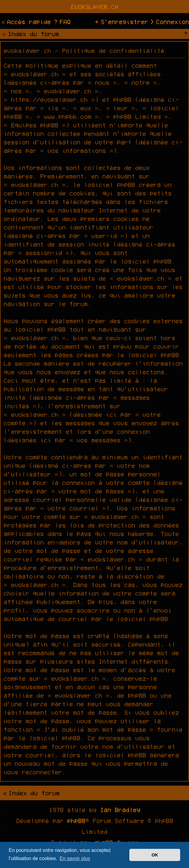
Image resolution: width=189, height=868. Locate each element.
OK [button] (155, 855)
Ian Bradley (120, 810)
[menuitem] (61, 22)
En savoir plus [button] (75, 858)
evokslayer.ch (95, 7)
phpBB (76, 821)
